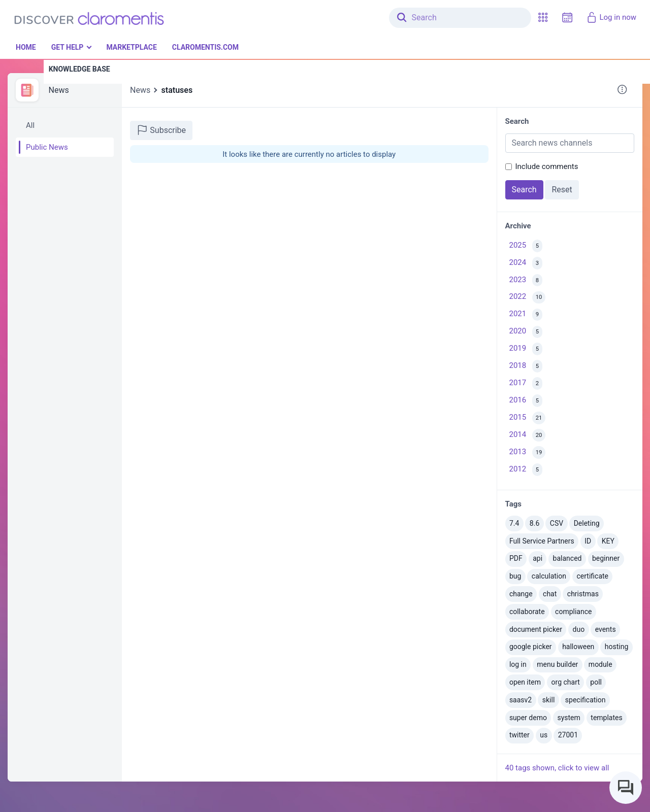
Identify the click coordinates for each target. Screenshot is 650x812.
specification (586, 700)
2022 (528, 298)
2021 (526, 315)
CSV (557, 523)
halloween (578, 647)
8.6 (534, 523)
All (30, 125)
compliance (573, 612)
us (544, 735)
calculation (549, 576)
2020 (526, 332)
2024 (526, 263)
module (600, 664)
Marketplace (131, 47)
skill (549, 700)
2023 (526, 280)
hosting (617, 647)
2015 (528, 418)
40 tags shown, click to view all (557, 768)
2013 (528, 452)
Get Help (68, 47)
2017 (526, 383)
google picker (531, 647)
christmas (583, 594)
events (606, 629)
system (568, 718)
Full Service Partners (542, 541)
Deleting (587, 523)
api (538, 558)
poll (596, 682)
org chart (566, 682)
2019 (526, 349)
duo (579, 629)
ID (588, 541)
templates (606, 718)
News (59, 90)
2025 (526, 246)
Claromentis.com (205, 47)
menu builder (557, 664)
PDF (516, 558)
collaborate (527, 612)
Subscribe (161, 130)
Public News (47, 147)
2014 (528, 435)
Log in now (611, 17)
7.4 (514, 523)
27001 (568, 735)
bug (515, 576)
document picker (536, 629)
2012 (526, 470)
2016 (526, 401)
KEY (608, 541)
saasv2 (521, 700)
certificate (593, 576)
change (521, 594)
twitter (519, 735)
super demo (528, 718)
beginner (606, 558)
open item (525, 682)
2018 (526, 366)
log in (518, 664)
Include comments (547, 166)
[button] (543, 18)
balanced (567, 558)
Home (26, 47)
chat (550, 594)
